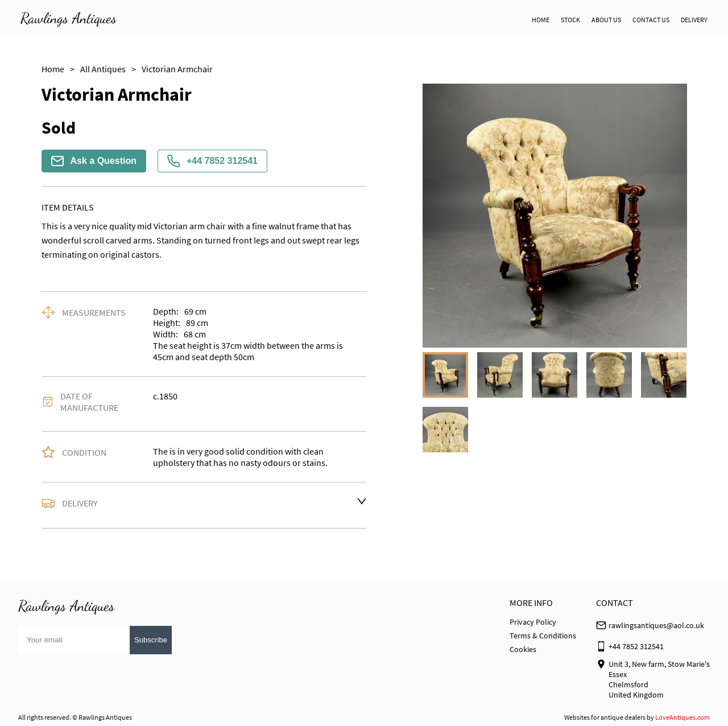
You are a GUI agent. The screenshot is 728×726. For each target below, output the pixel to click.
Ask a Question (94, 161)
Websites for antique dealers (605, 717)
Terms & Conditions (543, 636)
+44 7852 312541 (212, 161)
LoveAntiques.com (682, 717)
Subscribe (151, 640)
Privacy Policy (533, 622)
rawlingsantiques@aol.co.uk (656, 625)
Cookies (523, 649)
